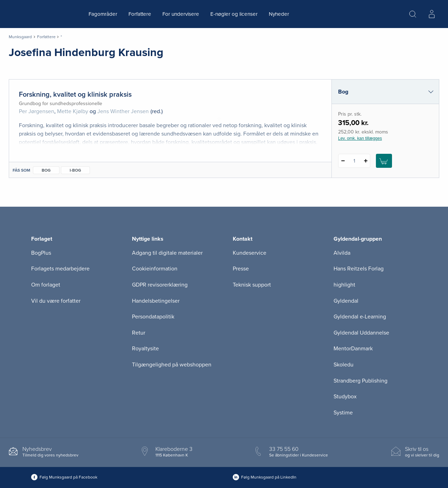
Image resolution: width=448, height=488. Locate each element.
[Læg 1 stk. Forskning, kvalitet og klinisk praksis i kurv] (384, 161)
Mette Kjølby (73, 111)
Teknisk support (252, 285)
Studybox (345, 397)
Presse (241, 269)
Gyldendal (346, 301)
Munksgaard (20, 37)
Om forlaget (46, 285)
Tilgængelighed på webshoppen (172, 365)
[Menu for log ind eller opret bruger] (432, 14)
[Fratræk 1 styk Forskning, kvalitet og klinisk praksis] (343, 161)
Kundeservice (250, 253)
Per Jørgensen (37, 111)
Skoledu (344, 365)
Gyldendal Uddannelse (361, 333)
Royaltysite (145, 349)
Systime (343, 413)
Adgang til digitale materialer (167, 253)
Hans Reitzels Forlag (359, 269)
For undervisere (181, 14)
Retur (139, 333)
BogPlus (41, 253)
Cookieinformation (155, 269)
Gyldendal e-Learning (360, 317)
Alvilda (342, 253)
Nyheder (279, 14)
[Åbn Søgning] (413, 14)
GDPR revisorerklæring (160, 285)
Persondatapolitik (153, 317)
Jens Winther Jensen (123, 111)
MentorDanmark (353, 349)
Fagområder (103, 14)
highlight (344, 285)
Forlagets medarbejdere (60, 269)
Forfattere (140, 14)
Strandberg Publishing (360, 381)
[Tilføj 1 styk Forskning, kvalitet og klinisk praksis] (366, 161)
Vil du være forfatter (56, 301)
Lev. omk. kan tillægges (360, 138)
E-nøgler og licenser (234, 14)
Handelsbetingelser (156, 301)
